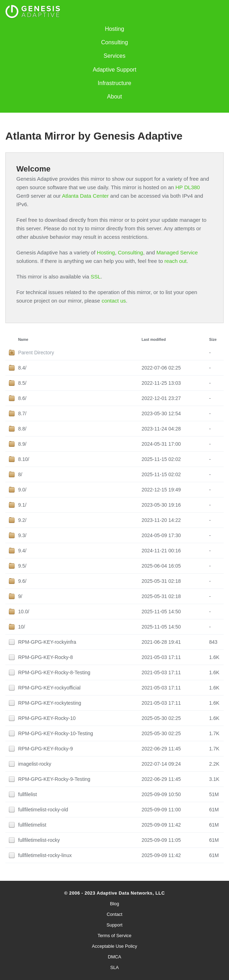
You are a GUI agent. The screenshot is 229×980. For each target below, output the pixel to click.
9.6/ (22, 581)
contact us (114, 301)
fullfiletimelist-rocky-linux (45, 855)
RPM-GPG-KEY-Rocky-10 (47, 718)
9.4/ (22, 551)
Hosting (114, 29)
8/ (20, 474)
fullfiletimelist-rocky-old (43, 810)
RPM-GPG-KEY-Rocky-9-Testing (54, 779)
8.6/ (22, 398)
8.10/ (24, 459)
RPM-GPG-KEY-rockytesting (50, 703)
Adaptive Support (114, 70)
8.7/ (22, 413)
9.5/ (22, 566)
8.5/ (22, 383)
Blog (115, 904)
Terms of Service (114, 936)
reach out (176, 261)
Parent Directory (36, 353)
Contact (114, 914)
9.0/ (22, 490)
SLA (114, 967)
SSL (96, 277)
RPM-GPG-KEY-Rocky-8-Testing (54, 672)
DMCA (115, 957)
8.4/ (22, 368)
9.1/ (22, 505)
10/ (21, 627)
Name (23, 339)
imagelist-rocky (35, 764)
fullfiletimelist (32, 825)
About (115, 97)
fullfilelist (28, 794)
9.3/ (22, 535)
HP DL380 (188, 187)
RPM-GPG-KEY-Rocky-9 (45, 749)
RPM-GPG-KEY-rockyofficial (49, 688)
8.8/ (22, 429)
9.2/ (22, 520)
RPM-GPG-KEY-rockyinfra (47, 642)
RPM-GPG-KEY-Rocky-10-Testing (56, 733)
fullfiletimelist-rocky (39, 840)
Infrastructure (114, 83)
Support (114, 925)
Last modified (154, 339)
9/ (20, 596)
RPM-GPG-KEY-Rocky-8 (45, 657)
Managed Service (177, 252)
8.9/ (22, 444)
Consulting (115, 42)
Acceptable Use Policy (114, 946)
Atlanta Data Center (85, 196)
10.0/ (24, 612)
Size (213, 339)
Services (114, 56)
